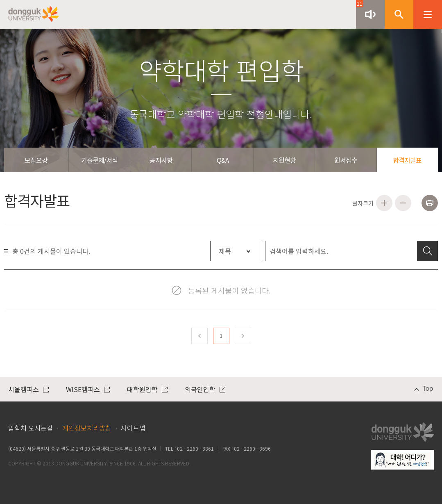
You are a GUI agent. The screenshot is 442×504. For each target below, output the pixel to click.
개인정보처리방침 (87, 428)
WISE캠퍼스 (88, 389)
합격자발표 (407, 160)
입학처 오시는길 (31, 428)
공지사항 (161, 160)
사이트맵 (133, 428)
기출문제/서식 (99, 160)
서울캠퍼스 (28, 389)
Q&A (223, 160)
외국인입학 (205, 389)
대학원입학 (147, 389)
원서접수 (346, 160)
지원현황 (284, 160)
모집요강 (36, 160)
